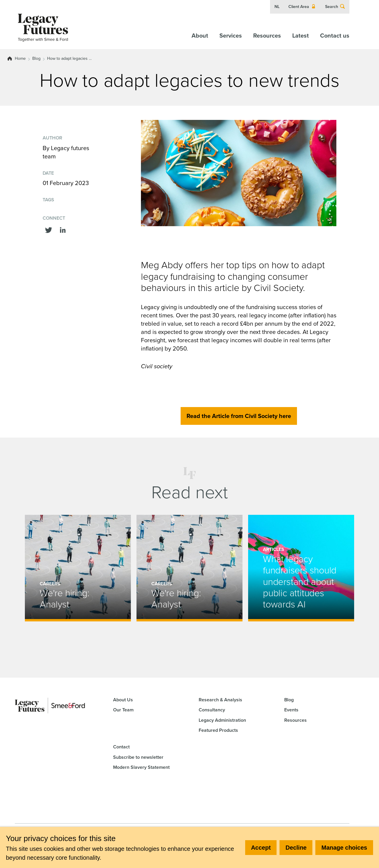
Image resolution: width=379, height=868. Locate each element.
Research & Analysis (220, 700)
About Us (123, 700)
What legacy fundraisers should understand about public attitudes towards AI (300, 582)
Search (335, 7)
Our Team (123, 710)
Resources (267, 36)
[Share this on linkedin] (63, 229)
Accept (261, 848)
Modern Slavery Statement (141, 767)
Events (291, 710)
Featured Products (218, 730)
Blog (36, 59)
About (200, 36)
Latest (301, 36)
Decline (296, 848)
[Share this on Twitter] (49, 229)
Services (231, 36)
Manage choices (344, 848)
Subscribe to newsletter (138, 757)
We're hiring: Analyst (64, 599)
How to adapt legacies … (69, 59)
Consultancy (212, 710)
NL (277, 7)
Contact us (335, 36)
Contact (121, 747)
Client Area (302, 7)
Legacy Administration (222, 720)
